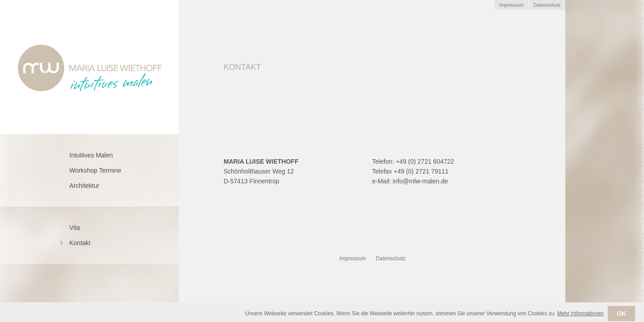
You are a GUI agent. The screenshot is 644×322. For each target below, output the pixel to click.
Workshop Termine (95, 170)
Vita (75, 228)
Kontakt (80, 243)
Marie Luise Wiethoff (90, 68)
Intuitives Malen (91, 155)
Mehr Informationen (580, 318)
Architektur (84, 186)
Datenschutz (547, 5)
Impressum (511, 5)
